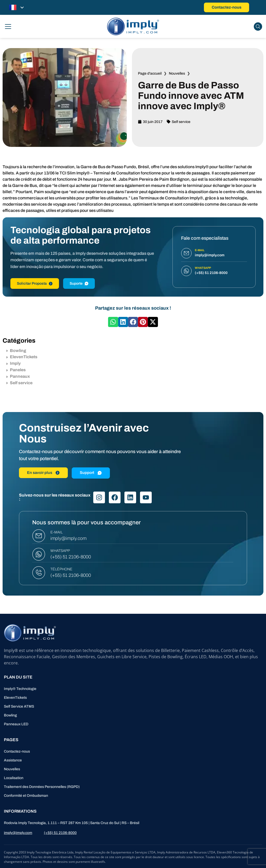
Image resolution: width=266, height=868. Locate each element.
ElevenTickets (22, 357)
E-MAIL (56, 532)
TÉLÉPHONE (61, 569)
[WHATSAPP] (39, 554)
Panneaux (18, 376)
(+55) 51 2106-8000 (71, 557)
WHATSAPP (60, 551)
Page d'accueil (150, 73)
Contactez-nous (17, 751)
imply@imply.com (68, 538)
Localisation (14, 778)
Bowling (16, 351)
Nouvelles (177, 73)
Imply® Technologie (20, 689)
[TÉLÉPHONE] (39, 573)
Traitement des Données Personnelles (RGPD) (42, 787)
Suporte (79, 283)
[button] (113, 322)
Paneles (16, 370)
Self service (181, 122)
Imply (14, 363)
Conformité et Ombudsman (26, 796)
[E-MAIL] (39, 536)
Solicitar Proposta (35, 283)
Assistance (13, 760)
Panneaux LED (16, 724)
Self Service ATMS (19, 706)
